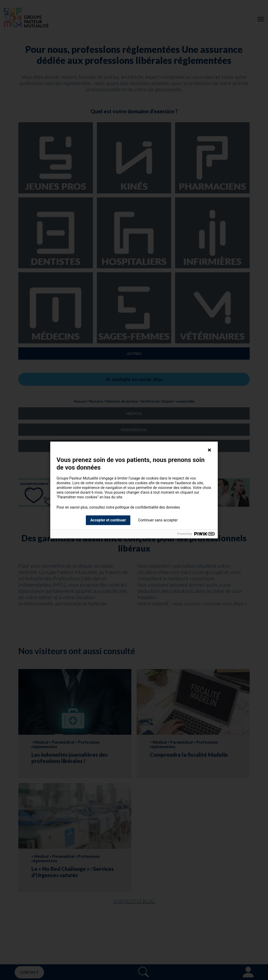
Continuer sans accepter (158, 520)
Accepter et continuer (108, 520)
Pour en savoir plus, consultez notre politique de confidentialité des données (118, 507)
